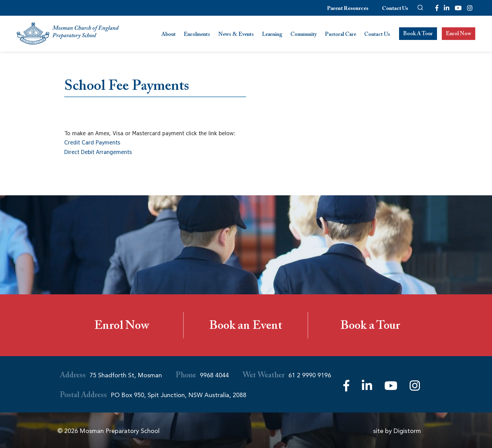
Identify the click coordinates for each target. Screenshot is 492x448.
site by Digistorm (397, 431)
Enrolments (197, 35)
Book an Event (246, 327)
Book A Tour (418, 34)
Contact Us (395, 9)
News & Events (236, 35)
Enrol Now (459, 34)
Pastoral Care (340, 35)
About (168, 35)
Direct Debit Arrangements (98, 152)
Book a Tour (370, 327)
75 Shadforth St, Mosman (126, 375)
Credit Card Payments (92, 142)
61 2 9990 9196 (310, 375)
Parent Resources (348, 9)
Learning (272, 35)
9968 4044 (214, 375)
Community (304, 35)
